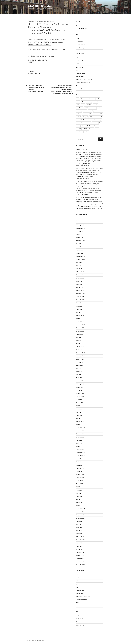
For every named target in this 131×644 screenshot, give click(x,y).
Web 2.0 (78, 89)
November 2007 (81, 562)
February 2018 (80, 315)
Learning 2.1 (40, 6)
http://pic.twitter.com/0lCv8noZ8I (40, 45)
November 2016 (81, 356)
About (78, 26)
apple (98, 99)
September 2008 (81, 540)
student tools (80, 123)
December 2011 (80, 453)
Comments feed (80, 45)
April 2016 (79, 378)
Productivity (79, 76)
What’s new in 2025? (82, 149)
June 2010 (79, 490)
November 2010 (81, 474)
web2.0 (85, 129)
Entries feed (79, 42)
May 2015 (79, 412)
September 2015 (81, 400)
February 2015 (80, 421)
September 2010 (81, 481)
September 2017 (81, 331)
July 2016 (79, 368)
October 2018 (80, 297)
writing (87, 132)
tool (100, 123)
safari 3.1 (100, 114)
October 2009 (80, 515)
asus (78, 102)
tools (78, 126)
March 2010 (79, 499)
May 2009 (79, 531)
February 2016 (80, 384)
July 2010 (79, 487)
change (84, 102)
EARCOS (89, 105)
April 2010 (79, 496)
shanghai (85, 117)
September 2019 (81, 278)
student (88, 120)
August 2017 (80, 334)
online (85, 114)
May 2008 (79, 543)
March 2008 (80, 549)
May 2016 (79, 375)
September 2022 (81, 231)
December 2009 (81, 509)
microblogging (92, 111)
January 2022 (80, 237)
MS (77, 70)
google (95, 105)
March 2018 (79, 312)
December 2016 (80, 353)
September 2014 (81, 437)
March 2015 (79, 418)
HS (77, 64)
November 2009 (81, 512)
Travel (78, 86)
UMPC (79, 129)
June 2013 (79, 443)
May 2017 (79, 337)
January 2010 (80, 506)
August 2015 (80, 403)
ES (77, 58)
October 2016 (80, 359)
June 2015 (79, 409)
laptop (100, 108)
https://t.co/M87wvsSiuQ (45, 42)
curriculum (98, 102)
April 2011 (79, 462)
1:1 (78, 99)
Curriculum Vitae (83, 28)
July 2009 (79, 524)
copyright (90, 102)
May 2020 (79, 269)
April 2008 (79, 546)
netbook (79, 114)
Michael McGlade (48, 22)
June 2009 (79, 527)
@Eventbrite (58, 42)
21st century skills (85, 99)
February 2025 (80, 225)
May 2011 (79, 459)
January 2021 (80, 253)
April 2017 (79, 340)
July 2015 (79, 406)
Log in (78, 39)
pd (94, 114)
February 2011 (80, 468)
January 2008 (80, 555)
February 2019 (80, 291)
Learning (33, 71)
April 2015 (79, 415)
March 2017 (79, 343)
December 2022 (80, 228)
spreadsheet (80, 120)
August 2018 (80, 303)
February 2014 (80, 440)
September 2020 (81, 262)
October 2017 (80, 328)
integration (93, 108)
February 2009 (80, 537)
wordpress (80, 132)
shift (91, 117)
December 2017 (80, 322)
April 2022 (79, 234)
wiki (97, 129)
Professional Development (83, 79)
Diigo (83, 105)
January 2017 (80, 350)
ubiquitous (96, 126)
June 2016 (79, 372)
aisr (93, 99)
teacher (88, 123)
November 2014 (81, 431)
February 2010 (80, 502)
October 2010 (80, 478)
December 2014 (80, 428)
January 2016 (80, 387)
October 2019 (80, 275)
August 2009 (80, 521)
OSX (90, 114)
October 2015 (80, 396)
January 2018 (80, 319)
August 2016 (80, 365)
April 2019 (79, 284)
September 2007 (81, 565)
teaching (95, 123)
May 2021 (79, 247)
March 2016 (79, 381)
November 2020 (81, 259)
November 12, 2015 (58, 49)
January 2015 (80, 425)
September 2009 (81, 518)
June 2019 (79, 281)
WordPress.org (80, 48)
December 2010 (81, 471)
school (79, 117)
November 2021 (80, 241)
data (78, 105)
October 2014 (80, 434)
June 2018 (79, 306)
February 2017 (80, 347)
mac (85, 111)
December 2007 (81, 559)
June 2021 (79, 244)
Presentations (80, 73)
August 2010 (80, 484)
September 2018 (81, 300)
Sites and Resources (82, 83)
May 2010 (79, 493)
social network (98, 117)
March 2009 (80, 534)
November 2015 (81, 393)
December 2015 (80, 390)
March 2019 (79, 287)
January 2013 (80, 446)
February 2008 (80, 552)
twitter (37, 73)
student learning (96, 120)
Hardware (79, 61)
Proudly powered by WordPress (36, 640)
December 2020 (81, 256)
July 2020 (79, 266)
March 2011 (79, 465)
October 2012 (80, 450)
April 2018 (79, 309)
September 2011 (81, 456)
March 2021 (79, 250)
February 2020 (80, 272)
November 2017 (80, 325)
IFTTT (32, 62)
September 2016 (81, 362)
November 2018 (81, 294)
